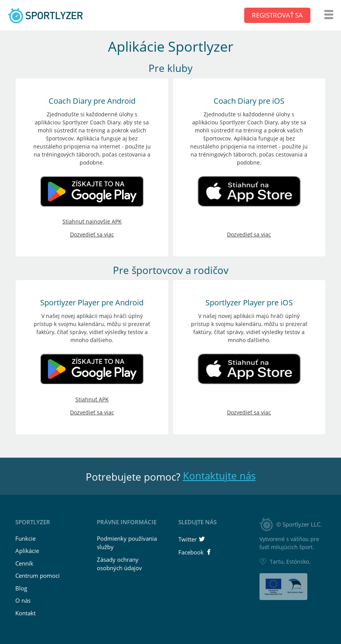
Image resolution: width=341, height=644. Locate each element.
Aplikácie (27, 551)
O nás (23, 600)
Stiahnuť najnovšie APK (92, 221)
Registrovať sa (277, 15)
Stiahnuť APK (92, 399)
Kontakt (25, 613)
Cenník (24, 563)
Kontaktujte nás (219, 476)
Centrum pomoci (38, 576)
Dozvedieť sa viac (92, 234)
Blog (21, 588)
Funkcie (25, 538)
